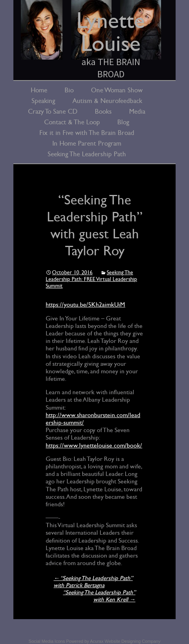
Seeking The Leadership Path (87, 154)
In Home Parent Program (87, 143)
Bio (69, 90)
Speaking (43, 101)
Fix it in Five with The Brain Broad (87, 133)
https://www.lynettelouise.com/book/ (94, 446)
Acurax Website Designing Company (125, 641)
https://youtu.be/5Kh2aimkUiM (85, 305)
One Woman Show (117, 90)
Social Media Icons (47, 641)
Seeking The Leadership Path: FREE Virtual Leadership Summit (91, 279)
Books (103, 111)
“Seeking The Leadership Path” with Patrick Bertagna (93, 582)
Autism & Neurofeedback (107, 101)
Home (39, 90)
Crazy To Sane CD (53, 111)
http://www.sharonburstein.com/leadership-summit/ (93, 419)
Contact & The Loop (72, 122)
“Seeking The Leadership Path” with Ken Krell (99, 596)
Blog (123, 122)
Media (137, 111)
